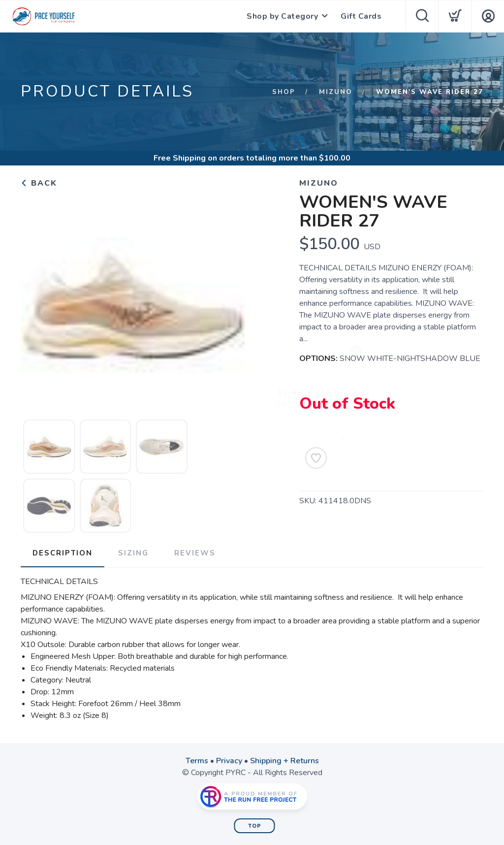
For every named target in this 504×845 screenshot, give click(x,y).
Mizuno (336, 92)
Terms (197, 761)
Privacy (229, 761)
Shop (284, 92)
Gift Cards (361, 16)
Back (39, 183)
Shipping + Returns (284, 761)
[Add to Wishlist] (316, 458)
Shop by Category (282, 16)
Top (255, 826)
